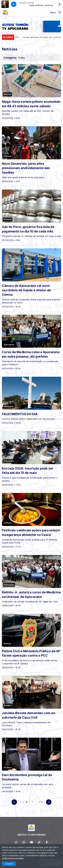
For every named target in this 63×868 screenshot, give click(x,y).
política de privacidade (13, 858)
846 (41, 802)
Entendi (9, 864)
